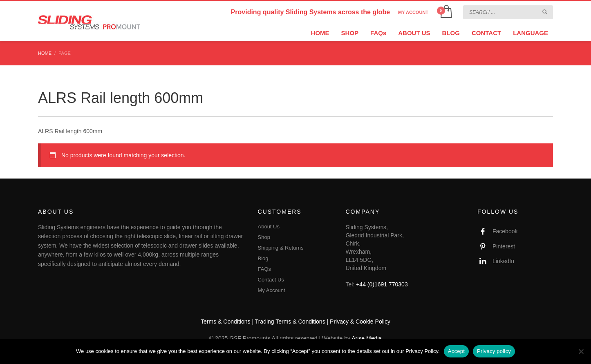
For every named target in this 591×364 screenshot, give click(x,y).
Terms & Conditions (225, 322)
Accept (456, 351)
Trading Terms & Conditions (290, 322)
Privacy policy (494, 351)
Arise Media (367, 338)
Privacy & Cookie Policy (360, 322)
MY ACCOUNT (413, 12)
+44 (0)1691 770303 (382, 284)
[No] (581, 351)
